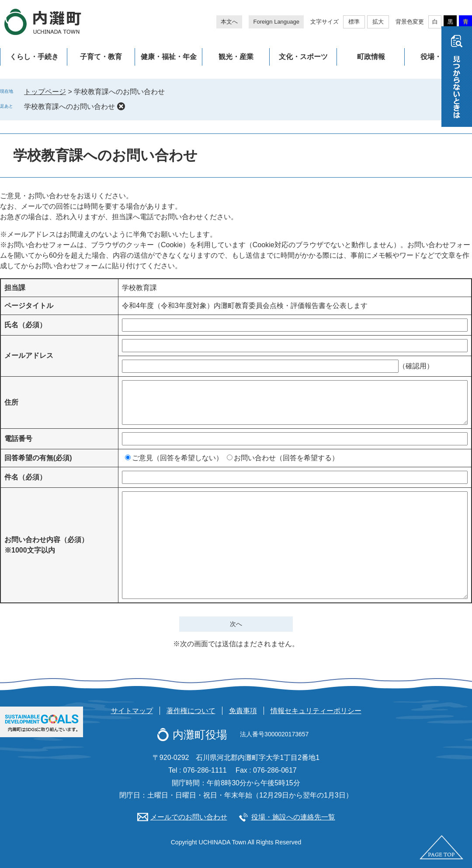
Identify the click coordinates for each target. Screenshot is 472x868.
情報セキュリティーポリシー (316, 711)
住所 (11, 402)
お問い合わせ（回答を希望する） (286, 458)
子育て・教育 (101, 57)
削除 (121, 106)
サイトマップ (132, 711)
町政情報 (371, 57)
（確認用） (416, 366)
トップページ (45, 92)
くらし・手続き (34, 57)
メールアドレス (29, 355)
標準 (354, 22)
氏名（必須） (25, 325)
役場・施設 (438, 57)
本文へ (229, 22)
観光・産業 (236, 57)
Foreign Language (276, 22)
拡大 (378, 22)
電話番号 (18, 439)
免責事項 (243, 711)
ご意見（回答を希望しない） (177, 458)
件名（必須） (25, 477)
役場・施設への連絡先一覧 (293, 817)
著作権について (191, 711)
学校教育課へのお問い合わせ (69, 107)
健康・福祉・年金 (169, 57)
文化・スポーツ (303, 57)
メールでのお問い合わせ (189, 817)
